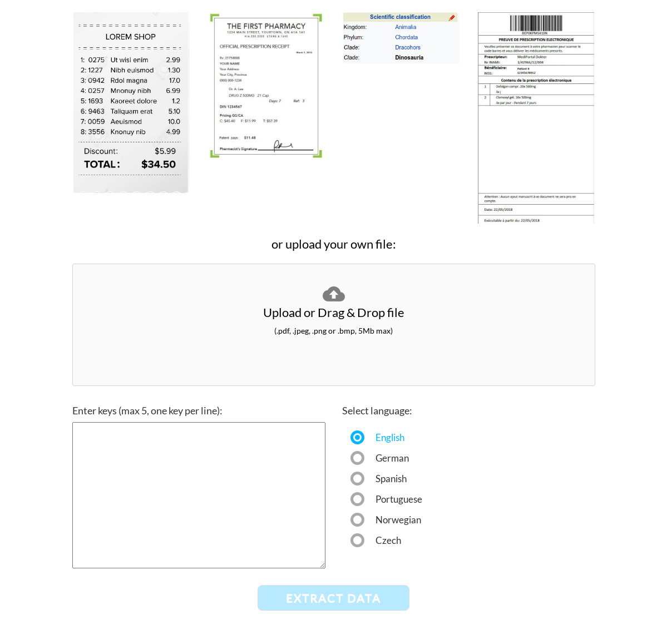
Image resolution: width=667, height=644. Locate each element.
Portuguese (396, 497)
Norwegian (396, 518)
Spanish (391, 477)
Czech (388, 539)
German (392, 456)
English (390, 436)
